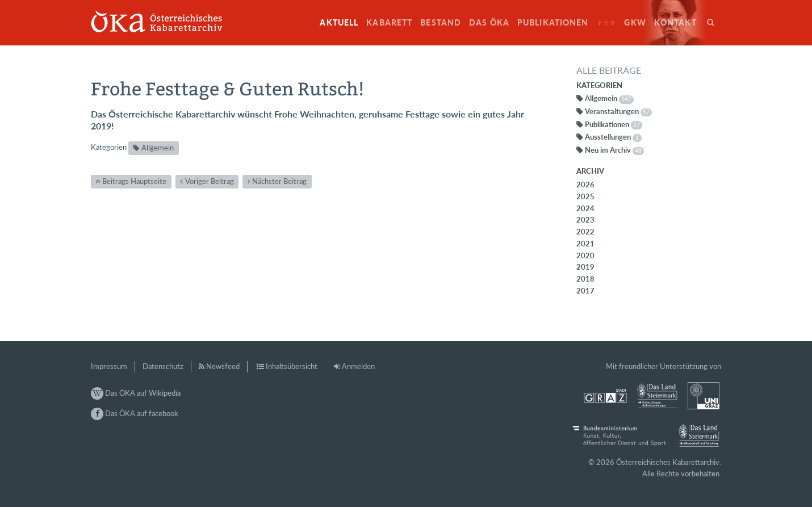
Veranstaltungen (618, 111)
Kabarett (389, 22)
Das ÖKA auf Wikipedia (136, 393)
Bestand (441, 22)
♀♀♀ (607, 22)
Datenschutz (163, 366)
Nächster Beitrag (279, 181)
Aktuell (339, 22)
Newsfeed (223, 366)
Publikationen (553, 22)
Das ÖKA (489, 22)
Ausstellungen (613, 137)
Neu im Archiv (614, 150)
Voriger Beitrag (210, 181)
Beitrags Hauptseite (134, 181)
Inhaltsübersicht (292, 366)
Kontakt (675, 22)
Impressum (109, 366)
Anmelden (358, 366)
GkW (635, 22)
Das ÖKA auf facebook (135, 413)
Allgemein (158, 148)
